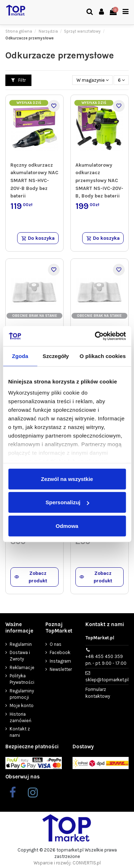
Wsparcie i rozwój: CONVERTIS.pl (67, 863)
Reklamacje (22, 667)
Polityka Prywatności (22, 679)
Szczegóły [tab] (56, 356)
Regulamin (21, 644)
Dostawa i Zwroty (20, 656)
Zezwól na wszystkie (67, 479)
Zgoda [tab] (20, 356)
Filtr (18, 80)
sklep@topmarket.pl (107, 680)
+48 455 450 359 (106, 660)
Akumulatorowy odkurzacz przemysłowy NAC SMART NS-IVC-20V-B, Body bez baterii (99, 181)
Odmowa (67, 526)
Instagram (60, 661)
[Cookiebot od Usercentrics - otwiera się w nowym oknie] (95, 336)
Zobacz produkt (31, 577)
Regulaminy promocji (22, 694)
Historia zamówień (21, 717)
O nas (56, 644)
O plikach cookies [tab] (103, 356)
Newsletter (61, 669)
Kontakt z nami (20, 732)
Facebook (60, 652)
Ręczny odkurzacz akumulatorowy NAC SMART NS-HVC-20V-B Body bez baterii (34, 181)
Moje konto (22, 705)
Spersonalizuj (67, 502)
